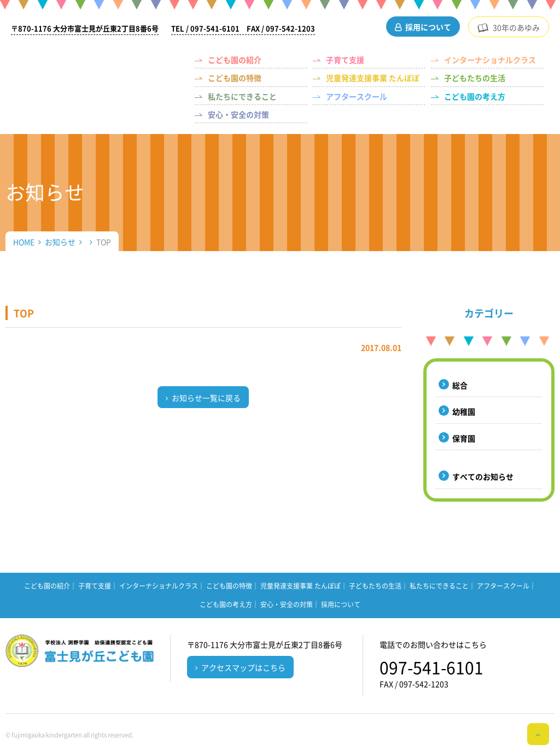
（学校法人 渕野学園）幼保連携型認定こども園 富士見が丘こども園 (95, 69)
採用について (428, 27)
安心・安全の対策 (238, 114)
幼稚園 (464, 411)
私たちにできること (242, 96)
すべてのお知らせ (483, 476)
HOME (24, 242)
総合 (460, 385)
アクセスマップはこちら (243, 667)
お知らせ (60, 242)
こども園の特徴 (235, 78)
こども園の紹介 (235, 60)
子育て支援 (345, 60)
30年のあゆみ (516, 27)
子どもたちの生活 (475, 78)
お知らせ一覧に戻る (206, 398)
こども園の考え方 (475, 96)
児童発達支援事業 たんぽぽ (373, 78)
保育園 (464, 438)
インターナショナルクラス (490, 60)
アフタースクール (357, 96)
